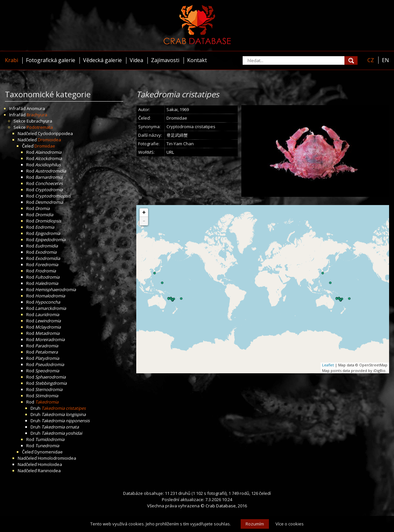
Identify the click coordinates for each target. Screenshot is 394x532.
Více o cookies (290, 524)
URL (170, 152)
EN (385, 60)
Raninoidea (49, 471)
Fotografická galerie (51, 60)
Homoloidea (50, 464)
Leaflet (328, 365)
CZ (371, 60)
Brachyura (37, 115)
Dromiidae (45, 146)
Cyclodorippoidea (55, 133)
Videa (136, 60)
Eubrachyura (39, 121)
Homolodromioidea (57, 458)
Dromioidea (49, 140)
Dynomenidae (49, 452)
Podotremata (40, 127)
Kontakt (197, 60)
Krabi (11, 60)
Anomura (36, 108)
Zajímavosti (165, 60)
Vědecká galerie (102, 60)
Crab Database (221, 506)
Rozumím (255, 524)
